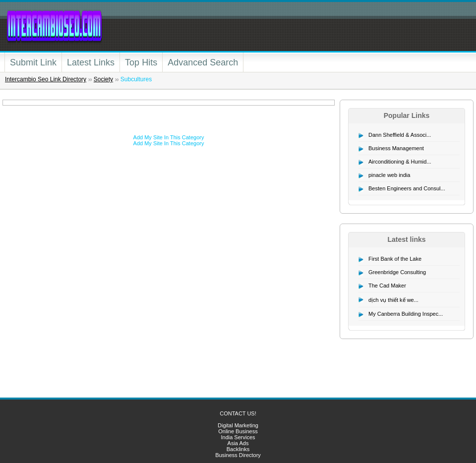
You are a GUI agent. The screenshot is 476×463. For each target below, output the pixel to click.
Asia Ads (238, 443)
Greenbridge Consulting (397, 272)
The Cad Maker (387, 286)
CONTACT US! (238, 413)
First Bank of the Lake (395, 259)
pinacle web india (389, 175)
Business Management (396, 148)
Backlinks (238, 449)
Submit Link (33, 62)
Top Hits (141, 62)
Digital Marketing (238, 425)
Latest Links (91, 62)
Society (103, 79)
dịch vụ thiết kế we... (393, 300)
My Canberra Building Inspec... (406, 314)
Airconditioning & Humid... (400, 162)
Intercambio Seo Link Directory (46, 79)
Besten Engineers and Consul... (407, 188)
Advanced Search (203, 62)
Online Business (238, 431)
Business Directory (238, 455)
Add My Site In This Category (169, 137)
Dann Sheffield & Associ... (400, 135)
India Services (238, 437)
